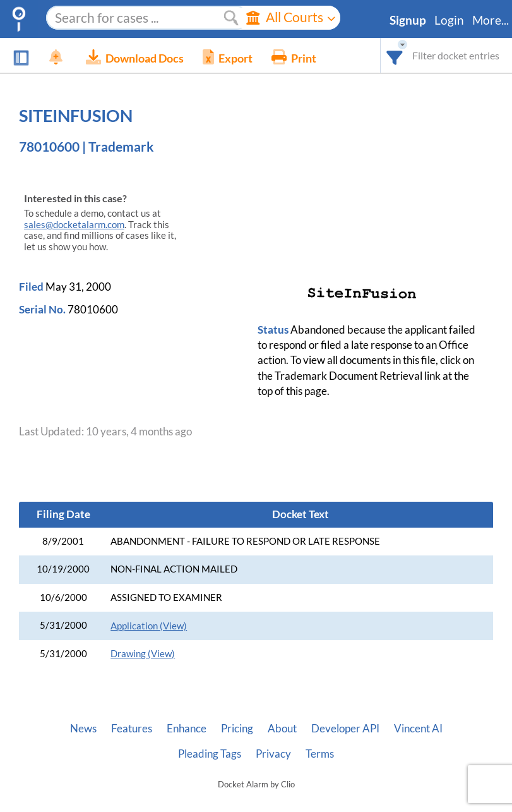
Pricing (237, 729)
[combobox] (395, 55)
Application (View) (149, 626)
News (83, 729)
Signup (408, 20)
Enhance (187, 729)
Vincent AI (418, 729)
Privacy (273, 754)
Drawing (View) (143, 654)
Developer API (345, 729)
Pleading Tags (210, 754)
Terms (320, 754)
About (282, 729)
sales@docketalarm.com (74, 225)
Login (449, 20)
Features (132, 729)
